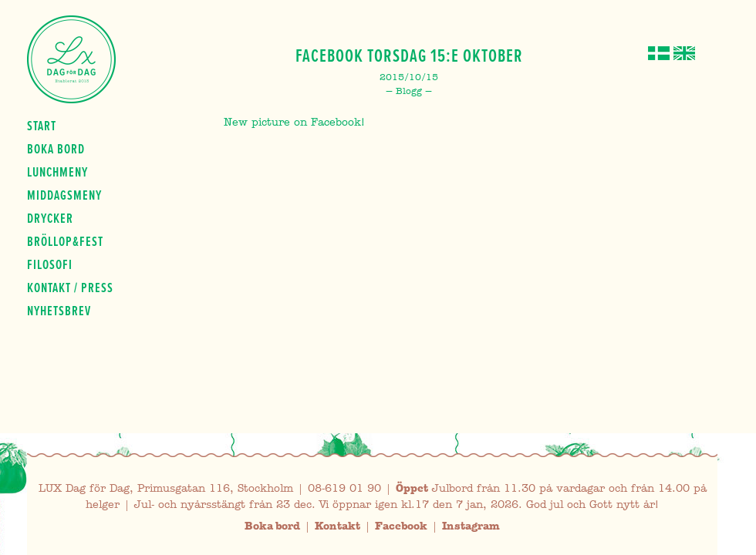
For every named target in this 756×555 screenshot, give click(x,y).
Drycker (50, 218)
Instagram (471, 526)
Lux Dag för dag (71, 59)
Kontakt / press (70, 288)
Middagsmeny (64, 195)
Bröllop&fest (65, 241)
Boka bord (56, 149)
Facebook (401, 526)
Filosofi (50, 264)
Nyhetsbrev (59, 311)
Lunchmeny (57, 172)
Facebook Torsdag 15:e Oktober (409, 55)
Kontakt (337, 526)
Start (42, 126)
